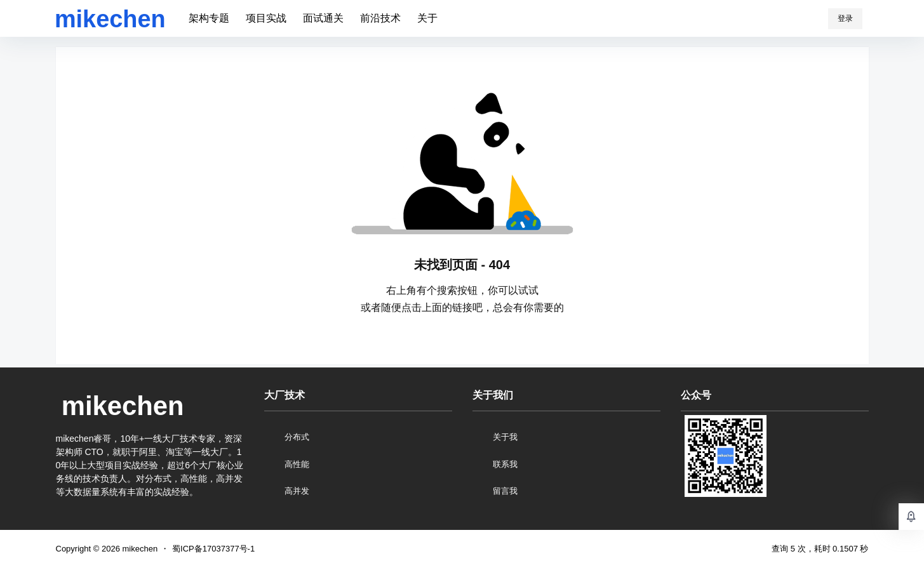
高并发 (297, 491)
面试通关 (323, 18)
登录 (845, 18)
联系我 (505, 464)
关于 (427, 18)
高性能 (297, 464)
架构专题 (209, 18)
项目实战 (266, 18)
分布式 (297, 437)
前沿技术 (380, 18)
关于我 (505, 437)
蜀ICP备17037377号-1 (213, 549)
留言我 (505, 491)
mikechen (139, 549)
